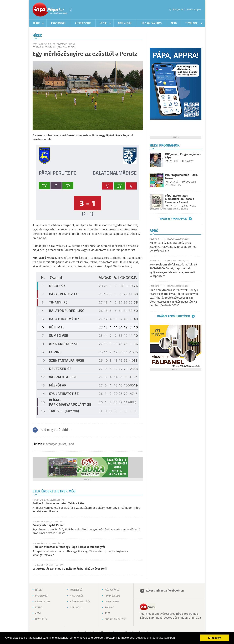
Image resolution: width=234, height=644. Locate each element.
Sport (71, 444)
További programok (173, 219)
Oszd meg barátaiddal (55, 430)
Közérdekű (76, 590)
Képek (103, 23)
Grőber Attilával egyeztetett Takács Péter (59, 504)
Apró (174, 23)
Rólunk (109, 608)
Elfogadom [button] (215, 638)
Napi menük (125, 23)
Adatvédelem (112, 596)
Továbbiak (192, 23)
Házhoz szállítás (152, 23)
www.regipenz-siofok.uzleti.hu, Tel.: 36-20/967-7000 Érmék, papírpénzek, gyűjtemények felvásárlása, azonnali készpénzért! (174, 270)
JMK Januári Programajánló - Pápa (183, 156)
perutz (62, 444)
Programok (58, 23)
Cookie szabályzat (116, 619)
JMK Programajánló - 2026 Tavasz (181, 177)
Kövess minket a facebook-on (165, 591)
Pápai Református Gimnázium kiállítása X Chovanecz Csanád (179, 199)
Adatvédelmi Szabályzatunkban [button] (156, 638)
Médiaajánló (112, 590)
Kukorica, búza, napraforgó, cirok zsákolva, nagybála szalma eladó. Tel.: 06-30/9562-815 (173, 247)
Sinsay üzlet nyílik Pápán (48, 525)
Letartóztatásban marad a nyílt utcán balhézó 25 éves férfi (70, 569)
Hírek (37, 23)
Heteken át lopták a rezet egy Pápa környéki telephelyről (69, 547)
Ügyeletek (41, 619)
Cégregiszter (83, 23)
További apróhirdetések (173, 316)
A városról (77, 596)
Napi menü (76, 608)
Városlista (70, 10)
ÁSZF (107, 613)
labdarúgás (50, 444)
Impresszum (112, 602)
